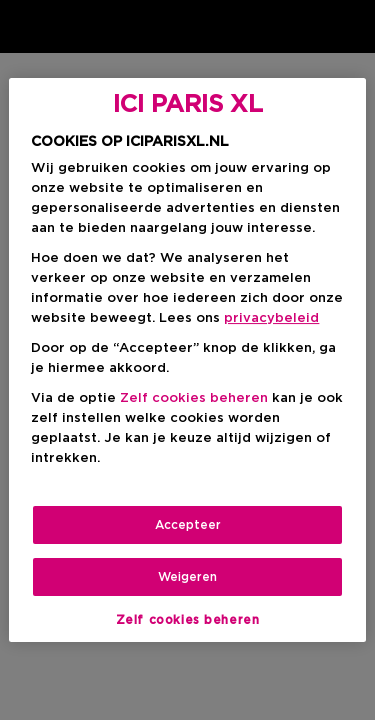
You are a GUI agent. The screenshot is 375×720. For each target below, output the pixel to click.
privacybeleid (271, 318)
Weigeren (187, 577)
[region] (187, 360)
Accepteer (188, 525)
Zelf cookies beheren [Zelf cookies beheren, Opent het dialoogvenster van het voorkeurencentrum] (188, 620)
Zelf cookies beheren (194, 398)
